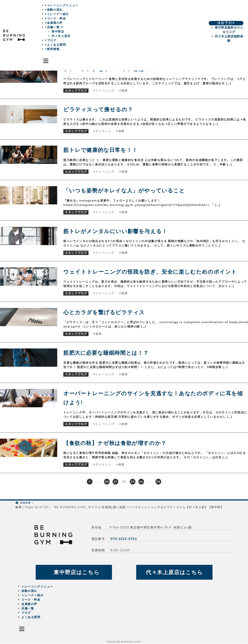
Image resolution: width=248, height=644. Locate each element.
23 (133, 482)
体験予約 (226, 23)
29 (158, 482)
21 (115, 482)
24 (141, 482)
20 (107, 482)
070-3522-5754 (124, 539)
